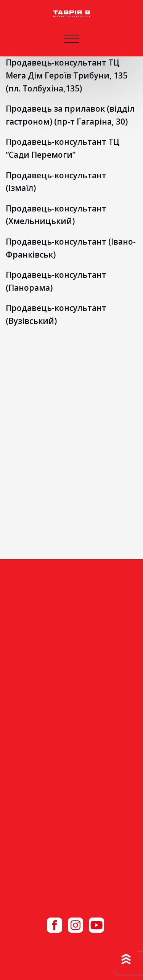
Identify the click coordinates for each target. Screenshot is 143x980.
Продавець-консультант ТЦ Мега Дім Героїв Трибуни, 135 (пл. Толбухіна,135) (67, 75)
